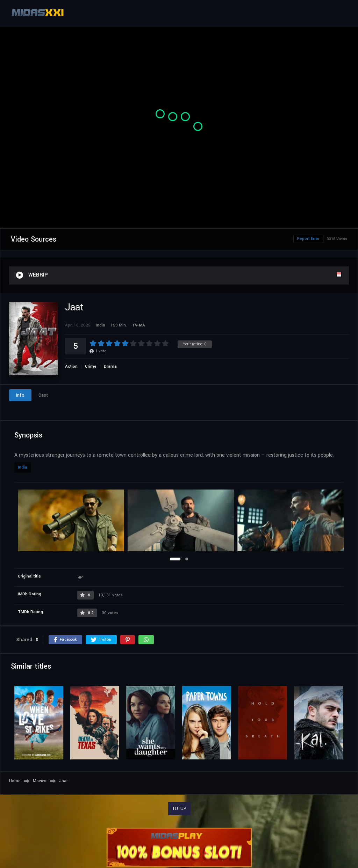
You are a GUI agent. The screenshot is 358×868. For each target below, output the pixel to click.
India (23, 467)
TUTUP (179, 809)
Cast (43, 395)
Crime (91, 366)
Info (20, 395)
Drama (110, 366)
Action (71, 366)
